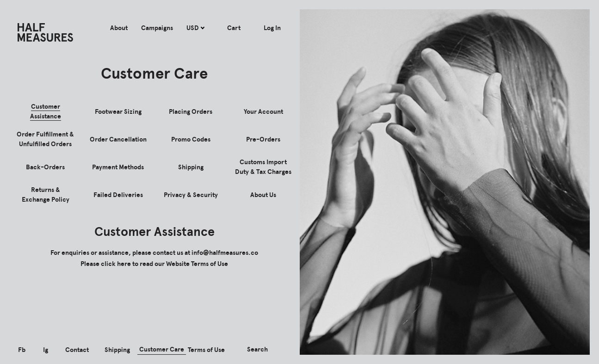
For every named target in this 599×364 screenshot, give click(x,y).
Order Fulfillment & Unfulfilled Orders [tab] (45, 139)
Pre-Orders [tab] (263, 139)
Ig (46, 350)
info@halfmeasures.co (225, 253)
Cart (234, 28)
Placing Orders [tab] (191, 112)
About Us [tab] (263, 195)
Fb (22, 350)
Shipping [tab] (191, 167)
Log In (272, 28)
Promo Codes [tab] (191, 139)
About (119, 28)
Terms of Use (206, 350)
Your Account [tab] (263, 112)
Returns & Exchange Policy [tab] (46, 195)
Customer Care (162, 349)
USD (195, 28)
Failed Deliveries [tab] (118, 195)
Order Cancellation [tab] (118, 139)
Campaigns (157, 28)
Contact (77, 350)
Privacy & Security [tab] (191, 195)
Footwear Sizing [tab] (118, 112)
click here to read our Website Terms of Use (164, 264)
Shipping (117, 350)
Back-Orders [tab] (45, 167)
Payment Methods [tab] (118, 167)
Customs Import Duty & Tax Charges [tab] (263, 167)
